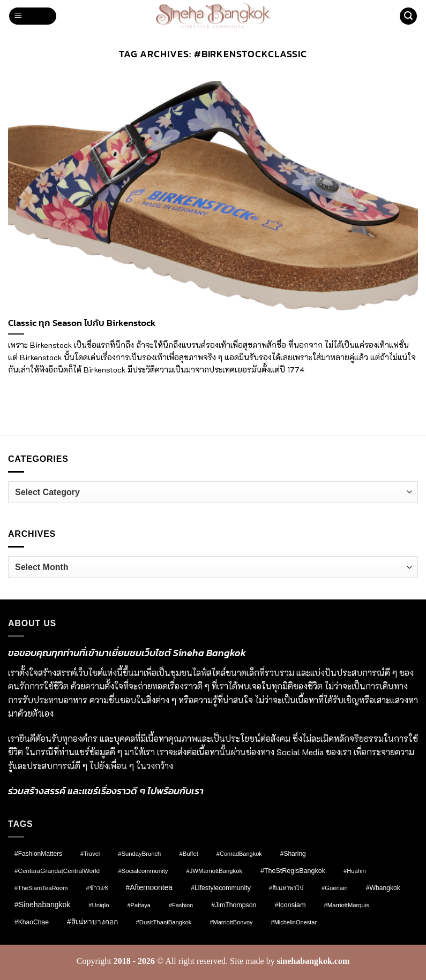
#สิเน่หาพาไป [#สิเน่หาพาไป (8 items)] (286, 888)
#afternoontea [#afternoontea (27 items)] (150, 887)
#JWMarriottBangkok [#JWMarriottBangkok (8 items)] (214, 871)
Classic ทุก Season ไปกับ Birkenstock (82, 323)
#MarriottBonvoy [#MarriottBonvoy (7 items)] (231, 922)
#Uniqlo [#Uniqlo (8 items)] (99, 905)
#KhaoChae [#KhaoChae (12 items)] (32, 922)
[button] (33, 16)
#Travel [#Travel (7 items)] (90, 854)
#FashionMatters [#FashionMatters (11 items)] (38, 854)
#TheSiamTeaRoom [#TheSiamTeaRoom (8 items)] (41, 888)
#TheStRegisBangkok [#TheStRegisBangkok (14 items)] (293, 871)
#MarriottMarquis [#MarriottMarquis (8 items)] (347, 905)
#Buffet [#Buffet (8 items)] (188, 854)
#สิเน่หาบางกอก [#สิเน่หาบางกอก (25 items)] (92, 922)
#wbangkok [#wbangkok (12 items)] (383, 888)
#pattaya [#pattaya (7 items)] (139, 905)
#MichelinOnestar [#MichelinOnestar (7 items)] (294, 922)
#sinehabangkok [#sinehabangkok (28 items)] (42, 905)
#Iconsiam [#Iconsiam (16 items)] (290, 905)
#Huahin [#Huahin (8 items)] (355, 871)
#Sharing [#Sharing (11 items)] (293, 854)
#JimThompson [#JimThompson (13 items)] (234, 905)
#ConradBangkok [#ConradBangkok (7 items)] (239, 854)
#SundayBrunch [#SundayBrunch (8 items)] (139, 854)
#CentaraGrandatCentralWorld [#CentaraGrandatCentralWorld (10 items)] (57, 871)
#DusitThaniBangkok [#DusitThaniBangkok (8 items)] (164, 922)
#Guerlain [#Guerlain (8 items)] (335, 888)
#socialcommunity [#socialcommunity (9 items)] (143, 871)
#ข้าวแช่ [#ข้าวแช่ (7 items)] (96, 888)
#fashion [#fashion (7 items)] (181, 905)
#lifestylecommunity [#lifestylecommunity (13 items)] (221, 888)
